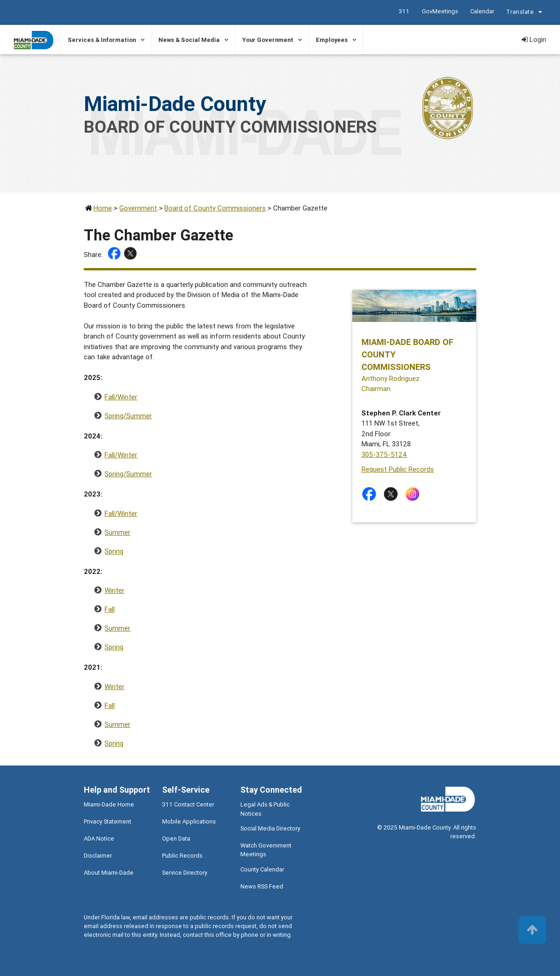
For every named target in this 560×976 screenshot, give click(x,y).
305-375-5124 (384, 454)
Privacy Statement (108, 821)
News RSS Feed (262, 886)
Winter (114, 590)
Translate (525, 13)
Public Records (182, 856)
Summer (117, 532)
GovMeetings (440, 11)
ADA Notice (99, 839)
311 (404, 11)
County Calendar (262, 869)
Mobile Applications (189, 821)
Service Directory (185, 873)
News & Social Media (189, 40)
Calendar (482, 11)
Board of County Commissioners (215, 208)
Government (138, 208)
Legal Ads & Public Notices (265, 809)
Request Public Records (398, 469)
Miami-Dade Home (109, 804)
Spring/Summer (128, 416)
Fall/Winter (121, 397)
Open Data (176, 839)
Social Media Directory (270, 828)
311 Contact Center (188, 804)
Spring (114, 551)
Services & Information (102, 40)
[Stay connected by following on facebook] (371, 494)
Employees (332, 40)
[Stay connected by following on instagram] (414, 494)
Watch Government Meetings (266, 850)
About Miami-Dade (109, 873)
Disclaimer (98, 856)
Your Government (268, 40)
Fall (110, 609)
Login (534, 39)
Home (103, 208)
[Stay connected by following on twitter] (393, 494)
